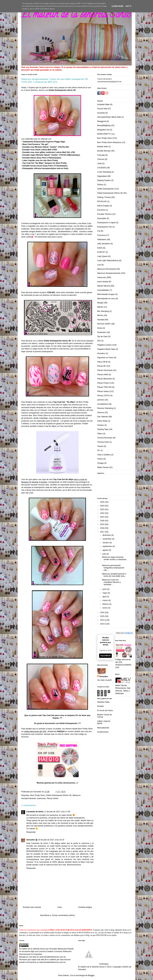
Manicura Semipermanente (109, 273)
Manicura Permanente (107, 269)
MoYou (100, 315)
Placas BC (102, 366)
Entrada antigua (85, 907)
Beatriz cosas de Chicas (46, 231)
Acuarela (101, 113)
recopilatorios (103, 404)
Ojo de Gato (102, 336)
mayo (105, 593)
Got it (129, 6)
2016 (103, 613)
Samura (101, 412)
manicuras (41, 798)
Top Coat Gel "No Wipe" (33, 163)
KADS (100, 248)
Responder (31, 832)
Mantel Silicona (104, 286)
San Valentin (103, 417)
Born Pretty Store (85, 729)
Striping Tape (103, 429)
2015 (103, 616)
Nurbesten (102, 332)
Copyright (117, 967)
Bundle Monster (104, 151)
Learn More (118, 6)
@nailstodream (64, 231)
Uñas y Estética (104, 455)
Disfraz (100, 185)
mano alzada (103, 282)
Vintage (100, 463)
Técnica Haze (103, 442)
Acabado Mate (103, 104)
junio (105, 589)
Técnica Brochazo (105, 438)
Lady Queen (102, 256)
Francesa (101, 235)
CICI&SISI (102, 168)
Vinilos (100, 459)
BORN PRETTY (104, 134)
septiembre (107, 546)
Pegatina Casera (104, 345)
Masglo (100, 303)
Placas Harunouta (105, 370)
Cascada (101, 155)
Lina (99, 265)
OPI (99, 341)
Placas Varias (53, 798)
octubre (106, 543)
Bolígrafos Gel (103, 130)
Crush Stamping (104, 172)
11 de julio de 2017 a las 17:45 (57, 812)
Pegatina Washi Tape (106, 349)
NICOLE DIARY (104, 324)
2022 (103, 513)
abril (104, 597)
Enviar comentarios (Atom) (63, 915)
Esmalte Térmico (104, 214)
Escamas (101, 210)
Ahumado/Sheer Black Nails (109, 117)
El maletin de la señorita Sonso (76, 15)
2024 (103, 506)
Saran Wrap (102, 421)
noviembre (107, 539)
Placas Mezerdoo (105, 379)
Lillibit (75, 231)
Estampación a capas (106, 223)
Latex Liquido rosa (31, 160)
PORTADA (93, 964)
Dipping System (104, 180)
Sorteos (101, 425)
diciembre (107, 535)
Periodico (101, 353)
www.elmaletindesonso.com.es (53, 957)
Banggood (102, 121)
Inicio (60, 907)
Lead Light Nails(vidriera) (108, 260)
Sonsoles (31, 840)
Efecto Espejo (103, 206)
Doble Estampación (106, 189)
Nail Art (56, 421)
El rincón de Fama (105, 710)
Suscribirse (106, 656)
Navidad (101, 320)
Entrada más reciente (32, 907)
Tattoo (100, 434)
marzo (105, 600)
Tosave (100, 446)
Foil (99, 231)
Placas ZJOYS (103, 396)
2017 (103, 532)
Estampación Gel (104, 227)
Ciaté (99, 163)
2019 (103, 524)
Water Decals (103, 467)
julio (104, 554)
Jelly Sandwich (104, 244)
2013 (103, 624)
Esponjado (102, 218)
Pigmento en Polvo (105, 358)
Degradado (102, 176)
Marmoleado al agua (106, 294)
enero (105, 608)
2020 (103, 521)
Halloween (102, 239)
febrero (106, 604)
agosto (106, 550)
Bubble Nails (103, 147)
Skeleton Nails (103, 702)
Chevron (101, 159)
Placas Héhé (103, 375)
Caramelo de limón (35, 812)
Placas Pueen (103, 383)
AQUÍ (70, 426)
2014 (103, 620)
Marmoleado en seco (106, 299)
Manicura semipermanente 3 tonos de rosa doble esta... (114, 575)
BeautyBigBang (104, 125)
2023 (103, 509)
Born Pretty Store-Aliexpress (109, 142)
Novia (100, 328)
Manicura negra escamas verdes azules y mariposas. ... (114, 559)
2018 (103, 528)
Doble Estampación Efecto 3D (59, 795)
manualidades (103, 290)
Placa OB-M (102, 362)
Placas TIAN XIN (104, 387)
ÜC (99, 450)
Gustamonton (103, 732)
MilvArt (100, 307)
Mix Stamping (103, 311)
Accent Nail (102, 109)
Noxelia (100, 706)
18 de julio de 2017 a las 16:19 (51, 840)
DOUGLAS (102, 201)
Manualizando (103, 728)
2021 (103, 517)
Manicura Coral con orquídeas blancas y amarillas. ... (111, 582)
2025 (103, 502)
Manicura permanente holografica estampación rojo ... (113, 568)
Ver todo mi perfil (104, 680)
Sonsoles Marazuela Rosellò (61, 949)
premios (101, 400)
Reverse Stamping (105, 408)
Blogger (91, 975)
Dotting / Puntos (104, 197)
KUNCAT (101, 252)
